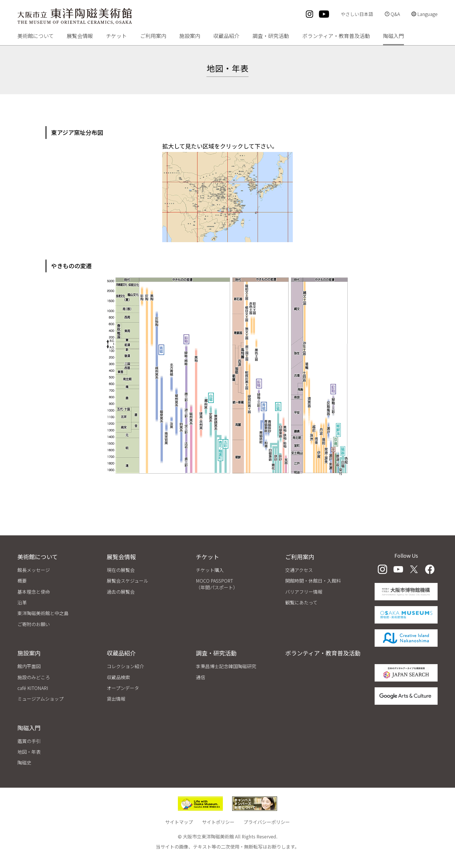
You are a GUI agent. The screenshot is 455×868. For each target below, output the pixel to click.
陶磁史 (24, 762)
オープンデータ (123, 688)
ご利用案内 (153, 36)
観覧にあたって (301, 602)
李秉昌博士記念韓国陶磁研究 (226, 666)
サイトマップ (179, 822)
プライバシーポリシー (267, 822)
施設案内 (190, 36)
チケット (116, 36)
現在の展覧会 (121, 570)
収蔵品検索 (118, 677)
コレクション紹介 (125, 666)
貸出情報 (116, 699)
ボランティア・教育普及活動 (336, 36)
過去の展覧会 (121, 592)
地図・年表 (29, 752)
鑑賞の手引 (29, 741)
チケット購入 (210, 570)
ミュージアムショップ (40, 699)
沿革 (22, 602)
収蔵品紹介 (226, 36)
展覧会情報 (80, 36)
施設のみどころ (34, 677)
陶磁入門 (393, 36)
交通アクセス (299, 570)
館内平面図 (29, 666)
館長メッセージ (34, 570)
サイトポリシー (218, 822)
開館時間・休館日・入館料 (313, 581)
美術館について (36, 36)
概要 (22, 581)
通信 (201, 677)
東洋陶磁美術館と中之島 (43, 613)
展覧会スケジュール (128, 581)
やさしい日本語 (357, 14)
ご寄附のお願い (34, 624)
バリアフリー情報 (304, 592)
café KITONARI (33, 688)
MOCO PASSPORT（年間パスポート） (217, 584)
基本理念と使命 (34, 592)
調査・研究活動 (271, 36)
